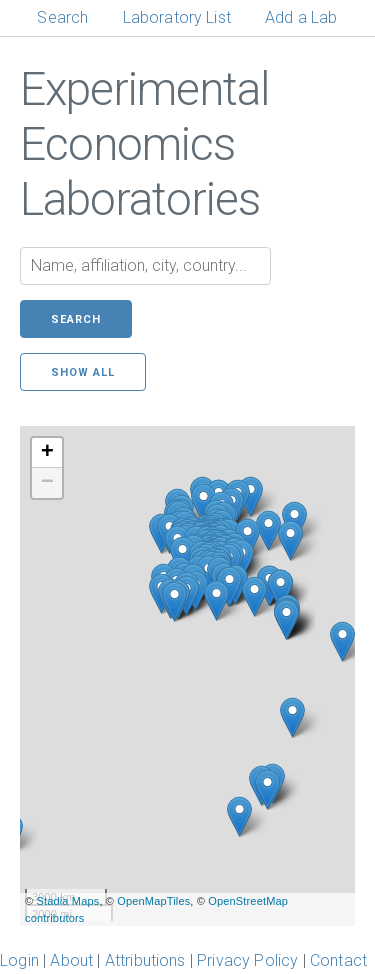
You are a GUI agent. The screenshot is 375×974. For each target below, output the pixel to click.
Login (19, 960)
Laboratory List (177, 17)
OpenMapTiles (153, 901)
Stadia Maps (67, 901)
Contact (338, 960)
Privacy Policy (247, 960)
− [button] (47, 483)
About (71, 960)
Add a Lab (301, 17)
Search (62, 17)
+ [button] (47, 453)
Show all (83, 372)
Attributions (145, 960)
